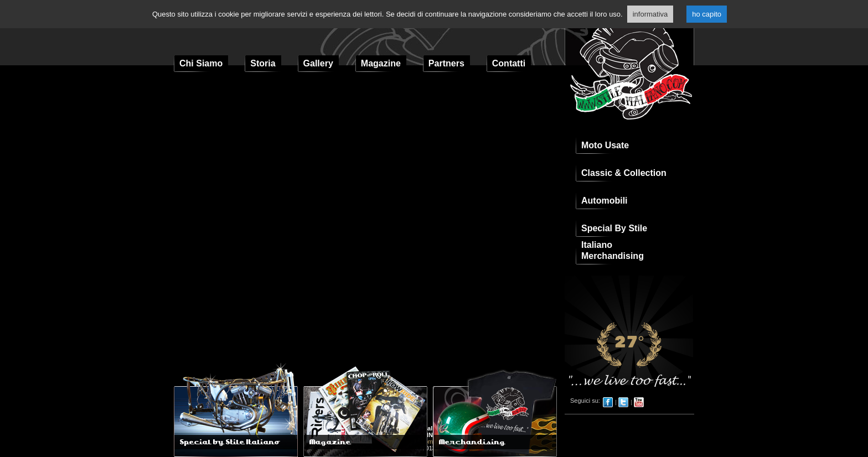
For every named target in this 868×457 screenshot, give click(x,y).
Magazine (381, 63)
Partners (446, 63)
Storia (263, 63)
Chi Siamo (201, 63)
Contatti (509, 63)
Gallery (318, 63)
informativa (650, 14)
